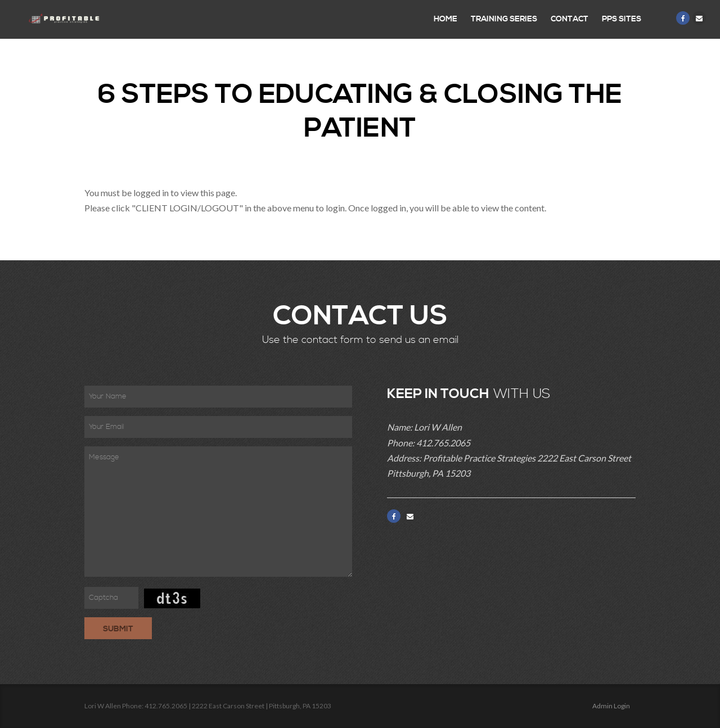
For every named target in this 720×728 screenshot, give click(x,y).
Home (445, 19)
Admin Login (611, 706)
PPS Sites (622, 19)
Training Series (504, 19)
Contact (570, 19)
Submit (118, 629)
